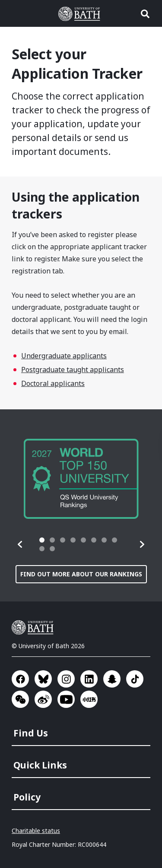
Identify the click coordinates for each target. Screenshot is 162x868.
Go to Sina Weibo (43, 699)
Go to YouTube (66, 699)
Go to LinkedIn (89, 679)
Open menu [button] (17, 14)
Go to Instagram (66, 679)
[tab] (42, 540)
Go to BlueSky (43, 679)
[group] (81, 479)
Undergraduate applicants (64, 356)
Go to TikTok (135, 679)
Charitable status (36, 831)
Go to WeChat (20, 699)
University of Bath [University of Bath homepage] (81, 14)
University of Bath (35, 627)
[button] (20, 544)
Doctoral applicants (53, 383)
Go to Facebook (20, 679)
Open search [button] (145, 14)
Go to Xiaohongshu (89, 699)
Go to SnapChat (112, 679)
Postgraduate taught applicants (73, 370)
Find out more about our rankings (81, 574)
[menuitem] (82, 730)
